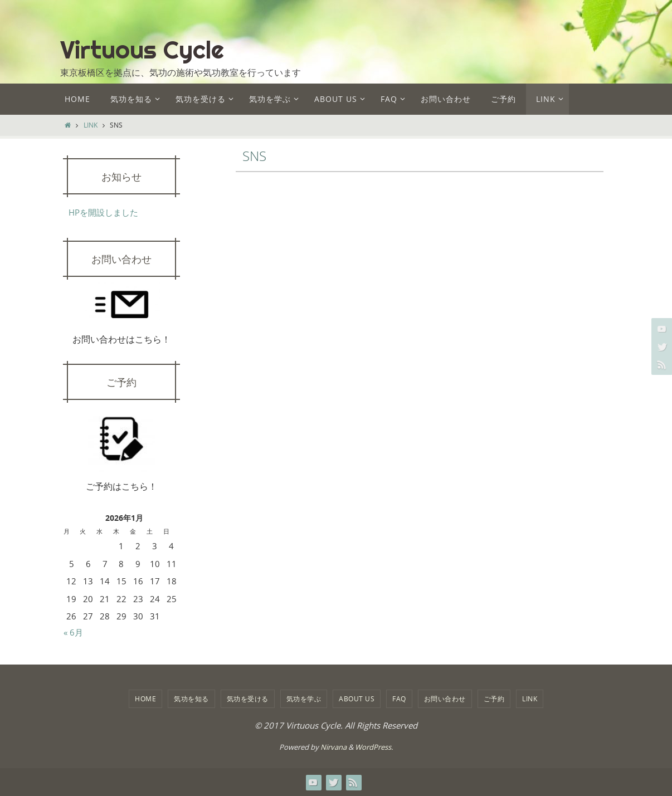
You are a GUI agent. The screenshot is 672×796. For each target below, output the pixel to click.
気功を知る (191, 699)
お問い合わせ (445, 699)
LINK (91, 125)
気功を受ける (248, 699)
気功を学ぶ (304, 699)
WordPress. (374, 747)
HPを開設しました (103, 212)
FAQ (399, 699)
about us (357, 699)
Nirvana (333, 747)
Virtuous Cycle (142, 50)
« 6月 (73, 632)
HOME (145, 699)
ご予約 (494, 699)
